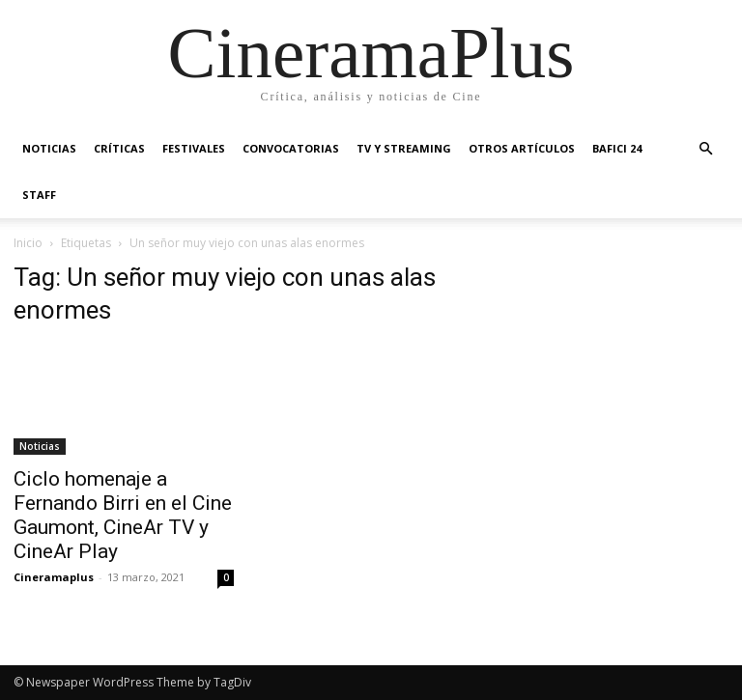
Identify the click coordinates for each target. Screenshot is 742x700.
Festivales (194, 148)
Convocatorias (291, 148)
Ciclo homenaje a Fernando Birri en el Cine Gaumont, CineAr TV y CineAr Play (123, 515)
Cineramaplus (54, 577)
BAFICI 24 (617, 148)
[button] (705, 149)
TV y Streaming (404, 148)
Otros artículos (522, 148)
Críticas (119, 148)
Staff (39, 195)
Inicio (28, 243)
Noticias (49, 148)
